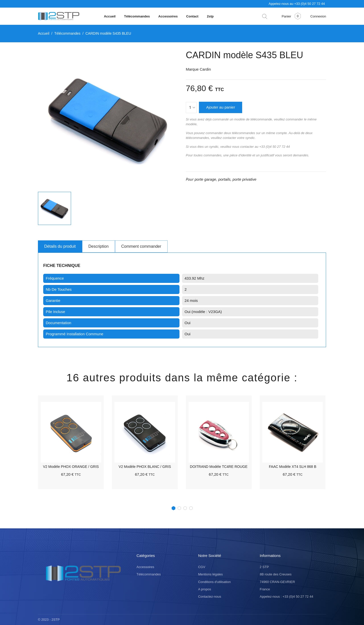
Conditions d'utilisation (214, 582)
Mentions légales (211, 574)
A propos (205, 589)
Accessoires (168, 16)
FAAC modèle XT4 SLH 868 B (293, 467)
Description (99, 246)
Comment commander (141, 246)
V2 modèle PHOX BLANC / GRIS (145, 467)
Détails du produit (60, 246)
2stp (210, 16)
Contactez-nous (210, 597)
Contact (193, 16)
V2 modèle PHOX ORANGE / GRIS (71, 467)
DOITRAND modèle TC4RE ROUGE (219, 467)
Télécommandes (138, 16)
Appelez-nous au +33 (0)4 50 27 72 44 (297, 4)
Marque (192, 69)
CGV (202, 567)
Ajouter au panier (221, 107)
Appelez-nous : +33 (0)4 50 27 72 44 (286, 597)
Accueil (110, 16)
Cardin (205, 69)
